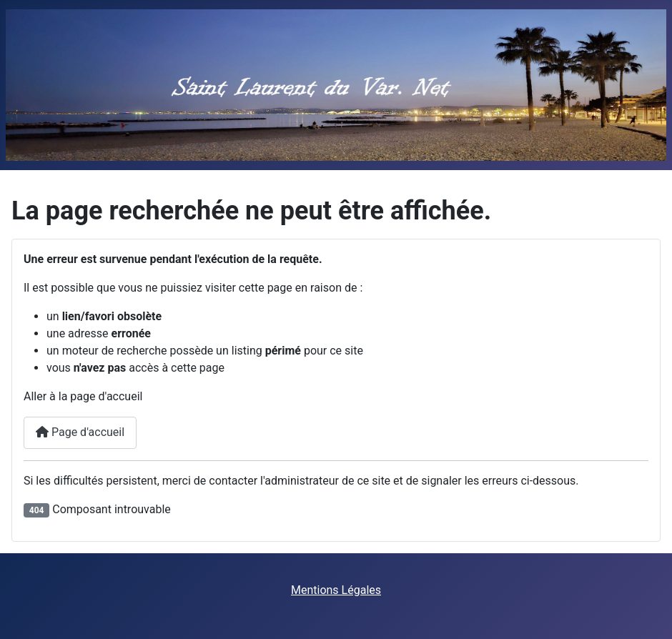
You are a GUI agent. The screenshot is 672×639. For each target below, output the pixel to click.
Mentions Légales (336, 590)
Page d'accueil (80, 432)
